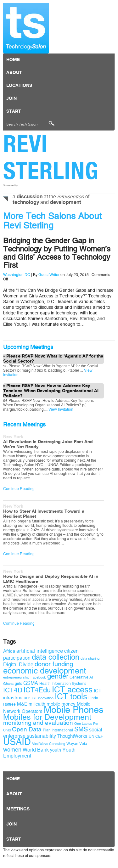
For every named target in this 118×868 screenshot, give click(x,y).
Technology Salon (26, 28)
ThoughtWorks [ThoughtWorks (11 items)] (72, 736)
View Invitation (60, 409)
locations (19, 86)
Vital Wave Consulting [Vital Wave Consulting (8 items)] (49, 744)
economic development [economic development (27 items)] (45, 671)
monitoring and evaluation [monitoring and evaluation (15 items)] (38, 723)
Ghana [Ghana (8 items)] (8, 684)
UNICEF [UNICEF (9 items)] (96, 736)
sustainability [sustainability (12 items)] (41, 736)
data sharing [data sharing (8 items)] (90, 659)
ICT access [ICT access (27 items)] (72, 690)
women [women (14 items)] (12, 750)
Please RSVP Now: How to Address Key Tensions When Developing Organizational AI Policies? (51, 391)
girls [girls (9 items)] (18, 684)
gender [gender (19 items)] (58, 676)
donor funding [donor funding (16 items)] (54, 664)
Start (14, 111)
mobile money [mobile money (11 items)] (61, 704)
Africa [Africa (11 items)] (9, 651)
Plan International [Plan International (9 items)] (58, 730)
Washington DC (17, 275)
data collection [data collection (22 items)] (56, 657)
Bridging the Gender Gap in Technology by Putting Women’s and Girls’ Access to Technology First (57, 253)
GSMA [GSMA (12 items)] (31, 683)
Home (13, 60)
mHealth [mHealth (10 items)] (37, 704)
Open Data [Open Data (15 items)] (27, 730)
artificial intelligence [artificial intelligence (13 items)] (40, 651)
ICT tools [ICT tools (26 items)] (71, 697)
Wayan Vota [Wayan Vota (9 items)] (77, 744)
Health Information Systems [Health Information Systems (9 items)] (63, 684)
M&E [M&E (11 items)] (22, 704)
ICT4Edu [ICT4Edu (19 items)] (37, 690)
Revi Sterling (51, 157)
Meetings (18, 809)
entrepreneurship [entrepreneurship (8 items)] (16, 677)
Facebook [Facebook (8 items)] (38, 677)
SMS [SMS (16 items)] (81, 729)
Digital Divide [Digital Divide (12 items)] (18, 665)
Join (11, 99)
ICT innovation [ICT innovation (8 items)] (42, 698)
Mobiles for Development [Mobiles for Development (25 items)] (47, 717)
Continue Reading (19, 489)
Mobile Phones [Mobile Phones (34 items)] (74, 710)
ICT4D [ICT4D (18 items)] (13, 690)
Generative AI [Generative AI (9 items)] (81, 677)
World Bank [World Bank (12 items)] (36, 750)
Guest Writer (49, 275)
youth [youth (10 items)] (56, 750)
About (14, 73)
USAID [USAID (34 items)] (17, 742)
